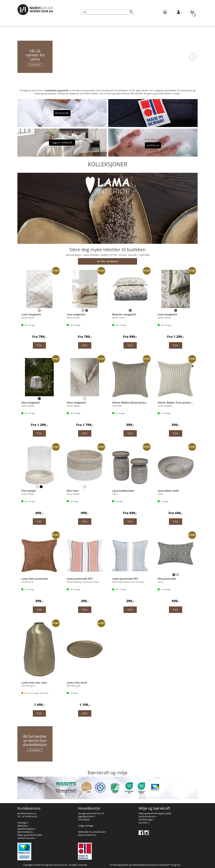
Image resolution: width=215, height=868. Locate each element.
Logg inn (178, 13)
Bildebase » (23, 826)
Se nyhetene (35, 64)
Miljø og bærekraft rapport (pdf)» (155, 813)
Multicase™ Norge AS (170, 865)
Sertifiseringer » (146, 820)
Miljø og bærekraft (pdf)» (30, 835)
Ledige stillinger (86, 826)
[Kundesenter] (165, 12)
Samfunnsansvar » (27, 838)
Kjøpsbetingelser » (27, 829)
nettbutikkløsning (141, 865)
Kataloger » (23, 823)
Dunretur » (144, 823)
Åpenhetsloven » (26, 832)
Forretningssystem (119, 865)
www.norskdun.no (87, 835)
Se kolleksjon (35, 750)
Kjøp (39, 345)
